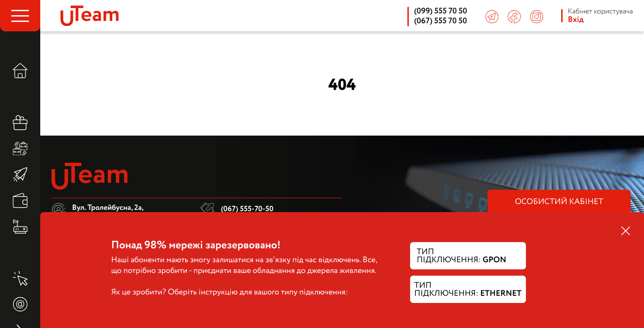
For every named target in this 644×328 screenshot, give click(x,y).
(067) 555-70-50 (247, 209)
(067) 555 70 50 (441, 21)
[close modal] (626, 232)
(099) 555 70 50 (441, 12)
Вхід (576, 20)
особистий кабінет (559, 202)
